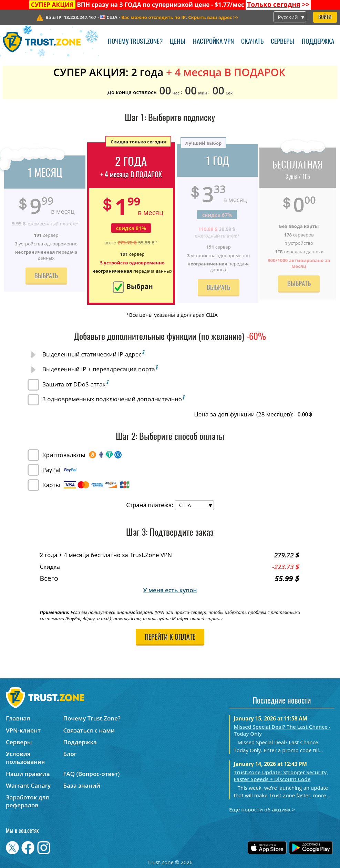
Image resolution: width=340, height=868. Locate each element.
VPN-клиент (23, 730)
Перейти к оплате (170, 638)
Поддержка (318, 42)
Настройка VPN (213, 42)
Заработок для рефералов (27, 801)
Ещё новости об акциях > (262, 809)
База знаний (81, 785)
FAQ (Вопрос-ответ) (91, 774)
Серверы (282, 42)
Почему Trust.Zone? (135, 42)
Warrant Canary (28, 785)
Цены (178, 42)
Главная (18, 718)
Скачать (252, 42)
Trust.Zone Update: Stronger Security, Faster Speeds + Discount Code (281, 776)
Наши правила (28, 774)
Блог (70, 754)
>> (278, 4)
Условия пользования (25, 758)
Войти (325, 17)
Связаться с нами (89, 730)
